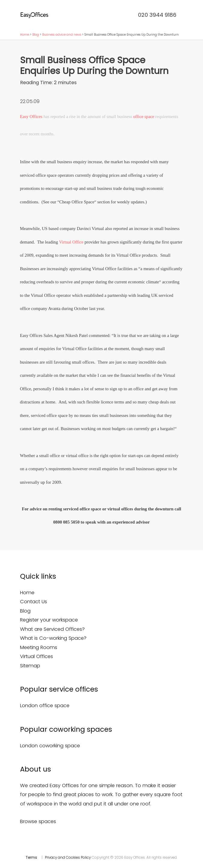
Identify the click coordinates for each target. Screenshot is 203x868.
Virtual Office (71, 242)
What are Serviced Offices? (52, 629)
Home (25, 35)
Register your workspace (49, 620)
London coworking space (50, 746)
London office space (45, 706)
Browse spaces (38, 821)
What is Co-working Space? (53, 638)
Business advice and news (62, 35)
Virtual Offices (37, 656)
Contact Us (34, 602)
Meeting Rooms (39, 647)
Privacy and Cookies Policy (68, 858)
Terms (31, 858)
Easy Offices (31, 117)
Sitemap (30, 666)
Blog (36, 35)
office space (144, 117)
